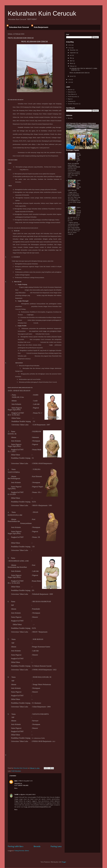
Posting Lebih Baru (16, 846)
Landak (16, 794)
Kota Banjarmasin (41, 27)
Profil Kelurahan (16, 771)
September (73, 53)
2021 (70, 82)
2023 (70, 79)
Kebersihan (71, 92)
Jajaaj (16, 781)
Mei (71, 58)
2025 (70, 45)
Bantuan (70, 90)
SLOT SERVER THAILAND (21, 785)
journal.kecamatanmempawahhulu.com (40, 807)
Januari (72, 76)
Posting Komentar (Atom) (22, 851)
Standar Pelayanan (73, 104)
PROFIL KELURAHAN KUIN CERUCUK (80, 73)
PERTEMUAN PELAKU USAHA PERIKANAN (81, 123)
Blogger (64, 862)
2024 (70, 48)
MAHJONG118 (18, 784)
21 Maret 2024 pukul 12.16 (25, 781)
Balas (16, 788)
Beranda (37, 846)
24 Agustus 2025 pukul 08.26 (27, 794)
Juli (71, 55)
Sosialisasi (71, 101)
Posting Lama (56, 846)
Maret (72, 63)
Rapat (69, 99)
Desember (73, 50)
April (71, 61)
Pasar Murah (71, 94)
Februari (72, 66)
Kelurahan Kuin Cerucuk (42, 13)
